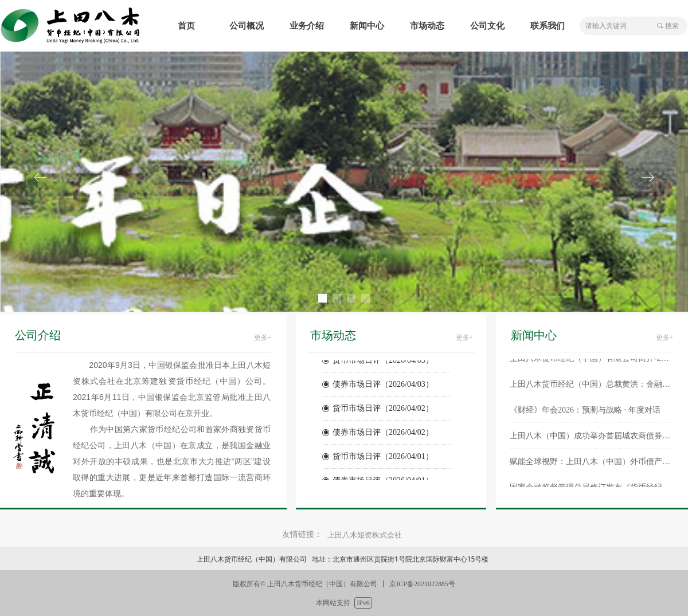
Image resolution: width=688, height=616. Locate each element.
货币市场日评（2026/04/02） (383, 410)
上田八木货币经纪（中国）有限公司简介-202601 (591, 361)
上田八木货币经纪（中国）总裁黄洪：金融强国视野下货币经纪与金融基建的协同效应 (591, 387)
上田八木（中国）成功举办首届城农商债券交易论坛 (591, 438)
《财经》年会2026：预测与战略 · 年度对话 (585, 412)
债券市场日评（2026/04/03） (383, 386)
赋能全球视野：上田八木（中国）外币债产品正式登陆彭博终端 (591, 464)
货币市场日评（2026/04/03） (383, 362)
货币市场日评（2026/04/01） (383, 458)
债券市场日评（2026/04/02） (383, 434)
